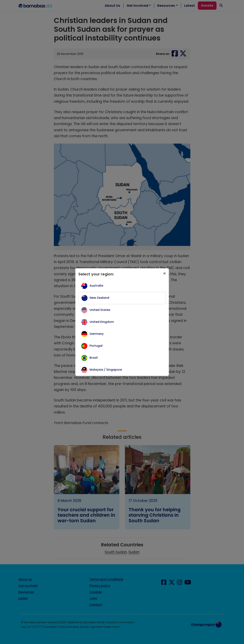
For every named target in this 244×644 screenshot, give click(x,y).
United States (100, 310)
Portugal (96, 346)
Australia (96, 286)
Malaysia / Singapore (106, 370)
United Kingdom (102, 322)
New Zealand (99, 298)
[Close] (164, 274)
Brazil (94, 358)
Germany (97, 334)
